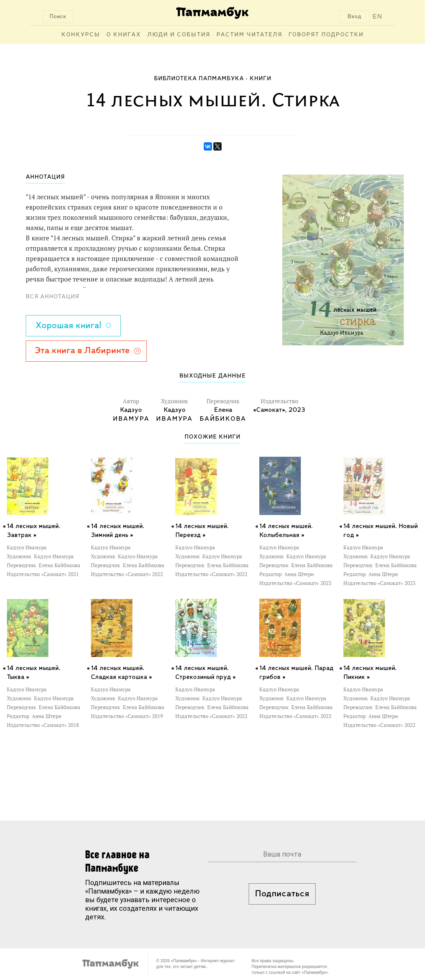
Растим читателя (249, 35)
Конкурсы (81, 35)
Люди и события (179, 35)
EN (377, 16)
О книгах (124, 35)
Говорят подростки (326, 35)
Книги (261, 79)
